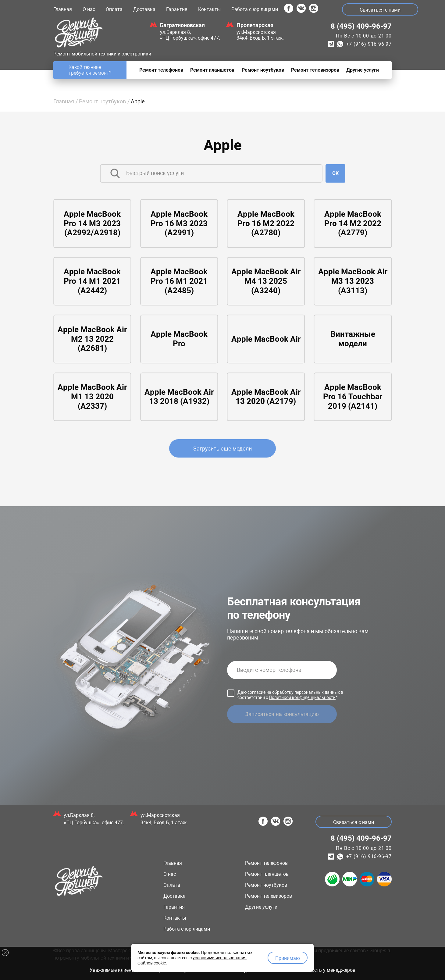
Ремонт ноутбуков (102, 101)
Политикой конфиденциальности (302, 697)
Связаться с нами (381, 10)
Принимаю (288, 957)
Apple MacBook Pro (179, 339)
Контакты (209, 9)
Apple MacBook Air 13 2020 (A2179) (266, 397)
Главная (63, 9)
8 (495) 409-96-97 (361, 26)
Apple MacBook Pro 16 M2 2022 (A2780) (266, 224)
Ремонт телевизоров (269, 896)
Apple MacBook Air (266, 339)
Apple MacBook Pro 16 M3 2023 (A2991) (179, 224)
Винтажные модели (353, 339)
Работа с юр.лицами (255, 9)
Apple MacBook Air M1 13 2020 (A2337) (92, 397)
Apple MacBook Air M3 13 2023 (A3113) (353, 281)
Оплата (114, 9)
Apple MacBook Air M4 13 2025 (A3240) (266, 281)
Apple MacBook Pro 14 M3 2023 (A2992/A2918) (92, 224)
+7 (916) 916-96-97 (369, 44)
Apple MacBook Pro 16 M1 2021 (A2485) (179, 281)
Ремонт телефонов (266, 863)
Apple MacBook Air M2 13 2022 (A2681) (92, 339)
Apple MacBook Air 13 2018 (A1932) (179, 397)
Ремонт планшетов (267, 874)
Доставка (144, 9)
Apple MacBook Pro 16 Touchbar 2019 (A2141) (353, 397)
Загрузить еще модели (222, 449)
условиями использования (220, 957)
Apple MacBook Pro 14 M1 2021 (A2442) (92, 281)
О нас (89, 9)
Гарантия (177, 9)
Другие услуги (261, 907)
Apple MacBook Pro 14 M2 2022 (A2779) (353, 224)
